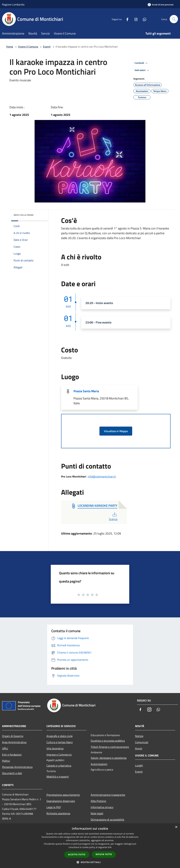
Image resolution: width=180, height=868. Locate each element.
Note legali (97, 813)
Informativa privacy (102, 807)
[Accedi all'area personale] (161, 5)
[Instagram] (135, 19)
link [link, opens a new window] (110, 847)
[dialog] (90, 846)
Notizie (139, 736)
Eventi (47, 47)
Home (10, 47)
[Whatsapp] (143, 19)
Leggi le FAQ (54, 807)
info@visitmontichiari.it (102, 476)
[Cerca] (174, 19)
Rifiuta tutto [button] (104, 854)
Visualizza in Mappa (116, 431)
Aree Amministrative (14, 742)
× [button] (176, 827)
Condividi (142, 63)
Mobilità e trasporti (58, 777)
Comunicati (142, 742)
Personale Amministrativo (17, 767)
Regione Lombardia (13, 4)
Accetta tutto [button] (77, 855)
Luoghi (139, 765)
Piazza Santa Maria (86, 391)
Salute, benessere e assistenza (109, 758)
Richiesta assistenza (58, 813)
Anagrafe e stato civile (60, 736)
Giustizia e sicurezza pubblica (108, 741)
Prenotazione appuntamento (63, 795)
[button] (90, 862)
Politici (6, 761)
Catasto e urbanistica (59, 766)
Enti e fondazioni (12, 755)
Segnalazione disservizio (61, 801)
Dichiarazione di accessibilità (107, 820)
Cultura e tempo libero (60, 742)
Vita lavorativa (55, 748)
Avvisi (139, 748)
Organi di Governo (13, 736)
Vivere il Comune (28, 47)
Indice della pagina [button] (23, 215)
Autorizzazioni (99, 764)
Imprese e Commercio (59, 755)
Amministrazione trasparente (108, 795)
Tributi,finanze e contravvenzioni (110, 747)
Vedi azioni (142, 70)
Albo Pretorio (98, 801)
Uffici (5, 748)
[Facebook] (126, 19)
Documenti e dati (12, 773)
